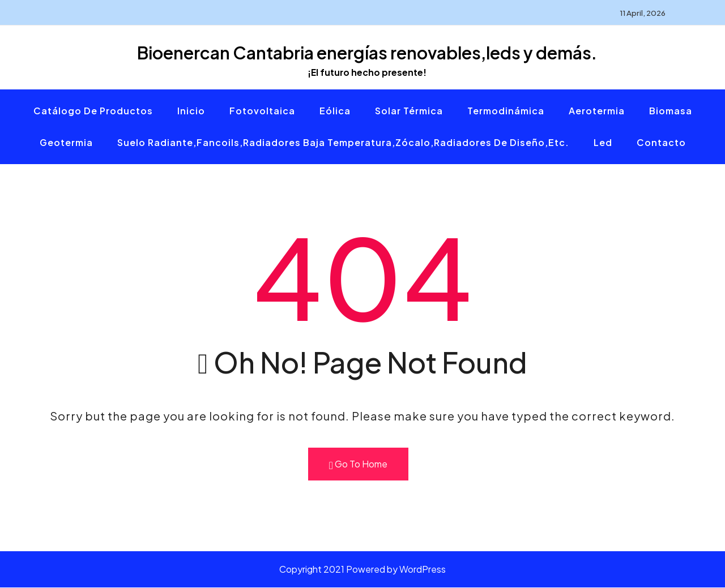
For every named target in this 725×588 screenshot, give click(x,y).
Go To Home (358, 465)
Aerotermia (597, 111)
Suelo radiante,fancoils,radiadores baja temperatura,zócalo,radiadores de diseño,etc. (343, 143)
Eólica (335, 111)
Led (603, 143)
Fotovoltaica (262, 111)
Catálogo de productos (93, 111)
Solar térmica (409, 111)
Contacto (661, 143)
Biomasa (671, 111)
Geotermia (66, 143)
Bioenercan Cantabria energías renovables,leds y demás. (367, 53)
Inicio (191, 111)
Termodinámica (506, 111)
